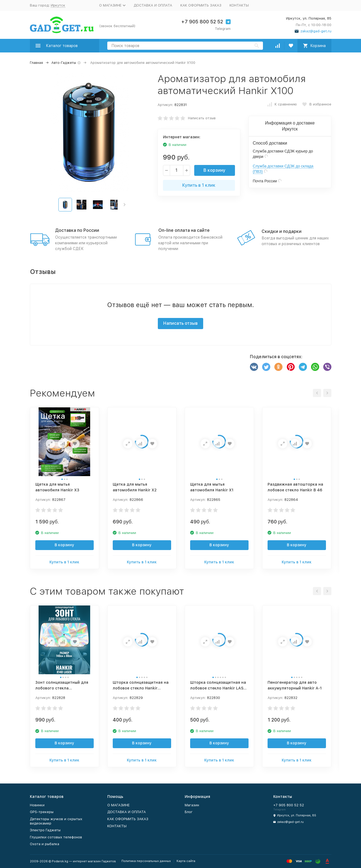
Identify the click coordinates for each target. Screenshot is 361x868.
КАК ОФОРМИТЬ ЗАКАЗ (201, 5)
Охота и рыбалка (45, 844)
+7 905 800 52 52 (202, 22)
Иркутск (58, 5)
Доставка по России (77, 230)
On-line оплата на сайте (184, 230)
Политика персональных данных (146, 861)
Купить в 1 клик (199, 185)
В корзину (214, 170)
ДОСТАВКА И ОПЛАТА (153, 5)
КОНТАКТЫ (239, 5)
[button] (125, 205)
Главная (36, 63)
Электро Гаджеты (45, 830)
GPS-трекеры (42, 812)
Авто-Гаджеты (64, 63)
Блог (189, 812)
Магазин (192, 805)
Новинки (37, 805)
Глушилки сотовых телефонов (56, 837)
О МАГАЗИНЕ (118, 805)
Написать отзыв (202, 118)
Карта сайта (186, 861)
